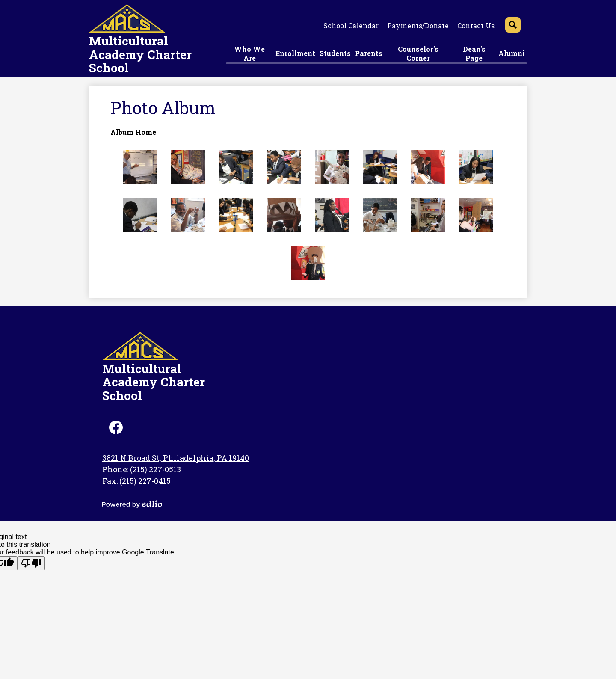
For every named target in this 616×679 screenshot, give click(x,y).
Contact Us (476, 25)
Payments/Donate (418, 25)
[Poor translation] (31, 563)
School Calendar (351, 25)
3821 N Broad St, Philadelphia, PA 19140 (176, 458)
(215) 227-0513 (155, 469)
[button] (250, 55)
